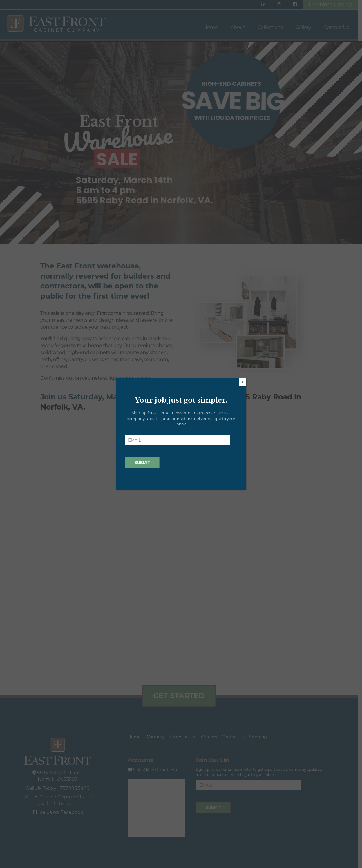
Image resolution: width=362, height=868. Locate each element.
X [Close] (243, 382)
